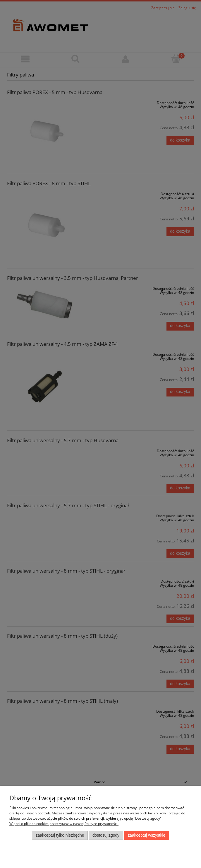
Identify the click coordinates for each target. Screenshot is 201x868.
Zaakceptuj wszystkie (146, 835)
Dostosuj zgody (106, 835)
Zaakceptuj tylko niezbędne (60, 835)
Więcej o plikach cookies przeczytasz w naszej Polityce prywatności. (64, 824)
